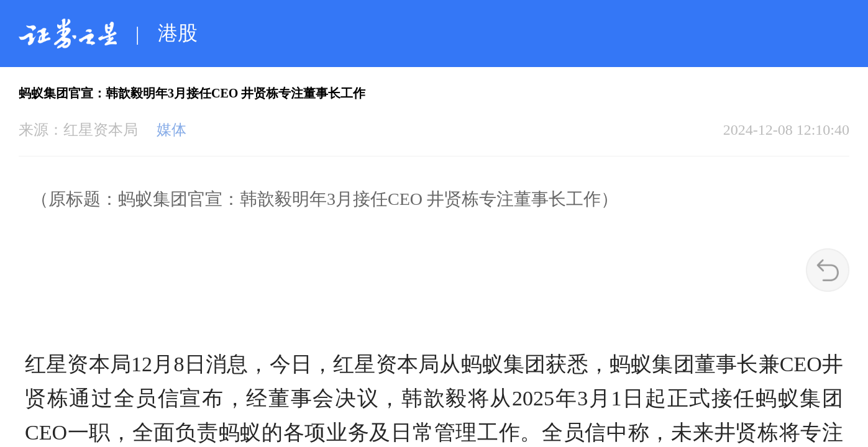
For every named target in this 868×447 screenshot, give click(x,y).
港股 (178, 33)
